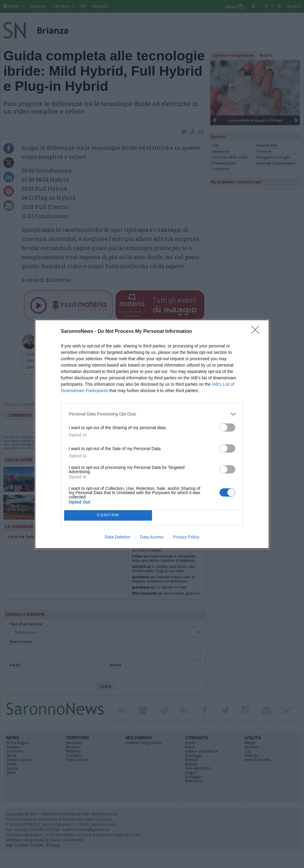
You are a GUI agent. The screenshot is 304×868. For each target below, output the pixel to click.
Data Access (152, 537)
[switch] (227, 427)
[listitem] (152, 414)
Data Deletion (117, 537)
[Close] (257, 332)
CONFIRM (108, 515)
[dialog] (152, 434)
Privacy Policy (186, 537)
